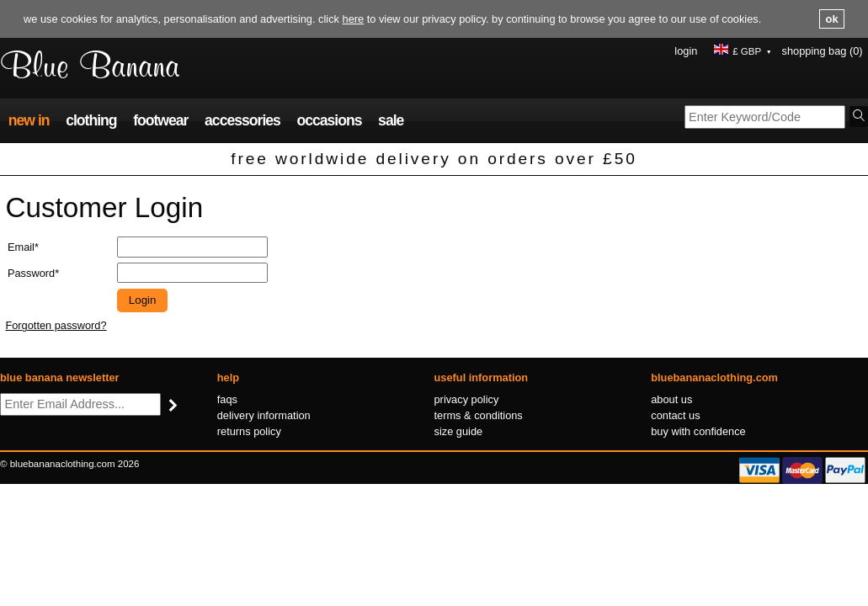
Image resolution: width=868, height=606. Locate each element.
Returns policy (249, 431)
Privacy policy (467, 399)
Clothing (91, 120)
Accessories (242, 120)
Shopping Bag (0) (823, 51)
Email (21, 247)
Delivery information (264, 415)
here (354, 19)
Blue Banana (90, 68)
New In (29, 120)
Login (686, 51)
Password (31, 273)
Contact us (675, 415)
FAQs (227, 399)
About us (671, 399)
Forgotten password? (56, 325)
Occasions (329, 120)
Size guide (459, 431)
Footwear (160, 120)
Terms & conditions (479, 415)
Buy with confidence (698, 431)
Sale (391, 120)
